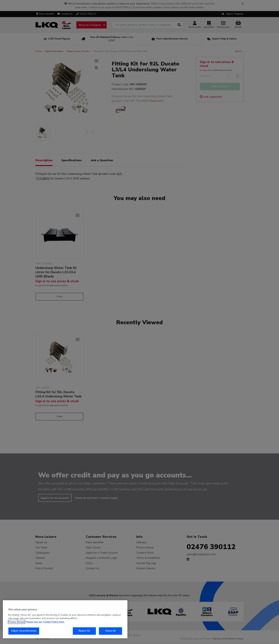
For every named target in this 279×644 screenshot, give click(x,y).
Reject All (84, 631)
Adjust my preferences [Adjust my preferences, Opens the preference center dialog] (24, 631)
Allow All (110, 631)
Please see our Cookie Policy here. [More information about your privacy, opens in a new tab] (45, 622)
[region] (65, 619)
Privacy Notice (16, 622)
